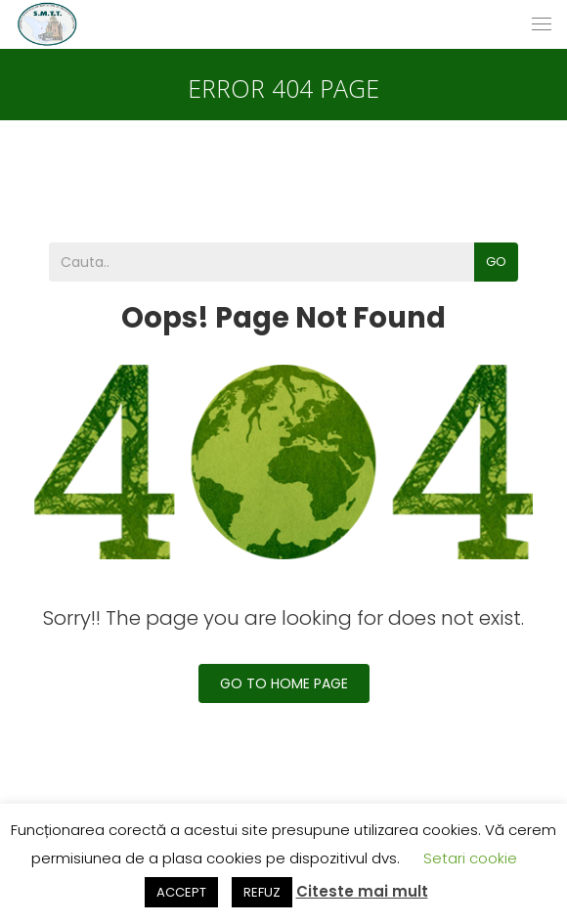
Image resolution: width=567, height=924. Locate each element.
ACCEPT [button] (181, 892)
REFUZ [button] (262, 892)
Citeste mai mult (362, 891)
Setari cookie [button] (470, 858)
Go (496, 262)
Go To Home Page (284, 683)
